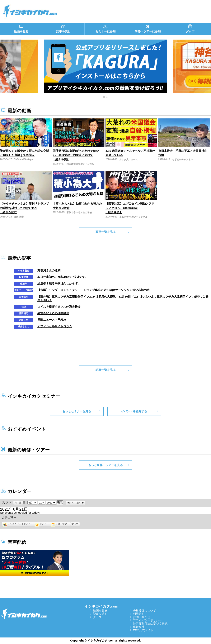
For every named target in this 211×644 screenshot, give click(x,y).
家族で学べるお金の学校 (79, 212)
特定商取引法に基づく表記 (150, 624)
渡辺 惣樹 (19, 217)
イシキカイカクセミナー (18, 524)
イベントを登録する (134, 411)
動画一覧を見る (106, 232)
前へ (72, 503)
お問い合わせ (142, 617)
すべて (75, 524)
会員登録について (144, 611)
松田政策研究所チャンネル (80, 164)
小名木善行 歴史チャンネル (133, 217)
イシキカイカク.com (101, 606)
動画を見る (100, 611)
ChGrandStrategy (23, 159)
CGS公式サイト (143, 630)
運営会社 (139, 627)
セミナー (42, 524)
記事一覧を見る (106, 370)
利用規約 (139, 614)
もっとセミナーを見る (77, 411)
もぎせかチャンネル (182, 160)
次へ (79, 503)
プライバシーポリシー (147, 620)
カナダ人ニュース (129, 160)
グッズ (97, 617)
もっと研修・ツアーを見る (105, 465)
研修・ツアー (60, 524)
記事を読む (100, 614)
